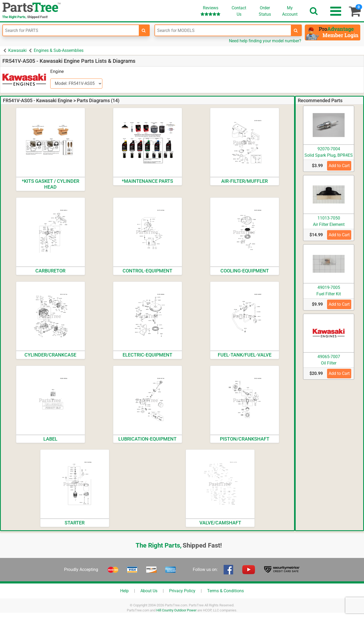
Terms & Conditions (225, 591)
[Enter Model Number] (223, 30)
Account (290, 11)
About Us (149, 591)
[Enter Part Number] (71, 30)
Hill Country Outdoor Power (176, 610)
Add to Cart (339, 166)
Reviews (210, 11)
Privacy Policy (182, 591)
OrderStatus (265, 11)
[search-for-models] (296, 30)
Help (124, 591)
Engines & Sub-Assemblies (59, 50)
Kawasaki (17, 50)
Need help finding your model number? (265, 41)
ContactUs (239, 11)
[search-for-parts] (144, 30)
